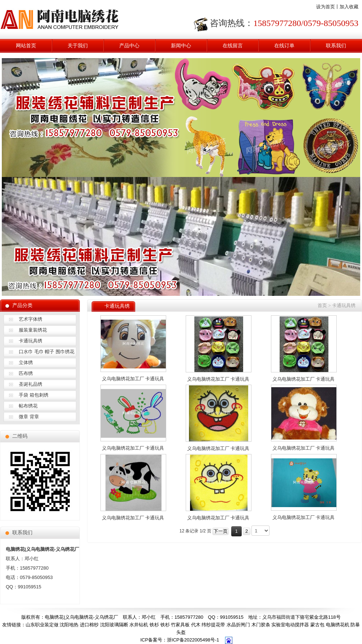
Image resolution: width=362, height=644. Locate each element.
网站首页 (26, 46)
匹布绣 (26, 373)
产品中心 (129, 46)
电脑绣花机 (338, 625)
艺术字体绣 (31, 319)
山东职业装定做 (42, 625)
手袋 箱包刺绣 (34, 395)
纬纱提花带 (213, 625)
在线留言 (233, 46)
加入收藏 (349, 7)
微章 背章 (29, 417)
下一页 (221, 531)
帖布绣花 (28, 406)
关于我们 (78, 46)
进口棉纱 (89, 625)
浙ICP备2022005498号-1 (193, 640)
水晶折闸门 (238, 625)
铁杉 (154, 625)
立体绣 (26, 362)
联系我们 (336, 46)
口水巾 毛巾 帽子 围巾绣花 (47, 352)
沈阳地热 (69, 625)
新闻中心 (181, 46)
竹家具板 (180, 625)
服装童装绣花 (33, 330)
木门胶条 (261, 625)
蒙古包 (317, 625)
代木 (196, 625)
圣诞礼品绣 (31, 384)
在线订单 (284, 46)
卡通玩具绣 (31, 341)
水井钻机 (139, 625)
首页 (322, 305)
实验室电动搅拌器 (290, 625)
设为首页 (326, 7)
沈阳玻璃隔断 (114, 625)
